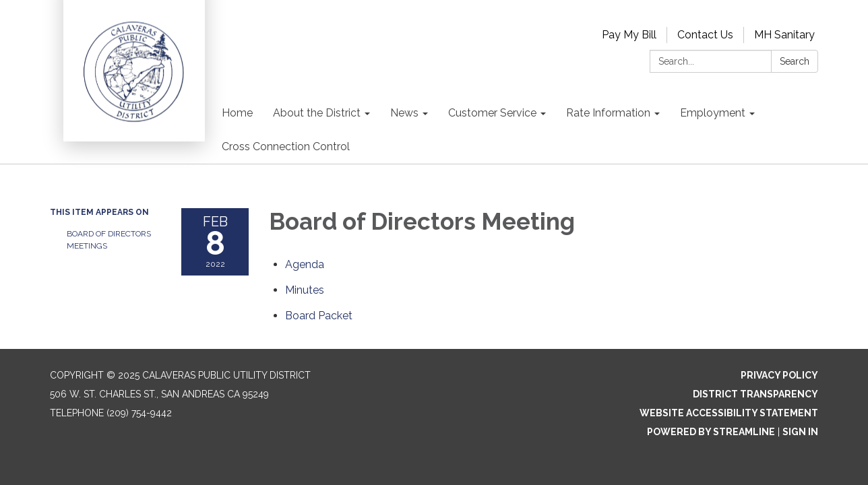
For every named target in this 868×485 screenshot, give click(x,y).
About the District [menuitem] (317, 113)
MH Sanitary (784, 35)
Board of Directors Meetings (109, 240)
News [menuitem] (404, 113)
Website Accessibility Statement (729, 413)
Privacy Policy (779, 375)
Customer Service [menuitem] (492, 113)
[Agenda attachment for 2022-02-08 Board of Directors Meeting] (305, 264)
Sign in (800, 432)
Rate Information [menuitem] (608, 113)
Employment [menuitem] (713, 113)
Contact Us (705, 35)
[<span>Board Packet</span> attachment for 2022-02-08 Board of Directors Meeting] (319, 316)
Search (795, 61)
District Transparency (755, 394)
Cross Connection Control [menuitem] (286, 147)
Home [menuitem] (237, 113)
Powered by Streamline (711, 432)
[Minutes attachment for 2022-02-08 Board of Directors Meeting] (305, 290)
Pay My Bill (629, 35)
